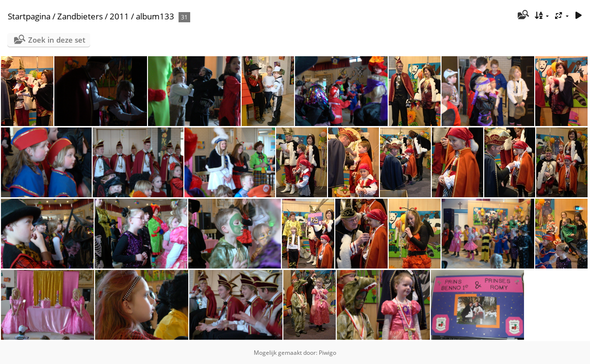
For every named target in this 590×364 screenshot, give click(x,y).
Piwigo (328, 353)
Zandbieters (80, 16)
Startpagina (29, 16)
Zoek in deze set (57, 40)
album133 (155, 16)
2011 (119, 16)
